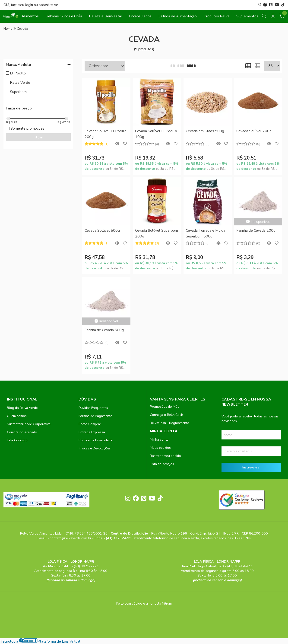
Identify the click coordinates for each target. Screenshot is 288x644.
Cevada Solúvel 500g (102, 231)
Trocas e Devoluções (95, 448)
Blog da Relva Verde (22, 408)
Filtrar (38, 137)
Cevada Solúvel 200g (254, 131)
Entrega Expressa (92, 432)
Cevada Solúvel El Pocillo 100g (156, 134)
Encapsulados (140, 16)
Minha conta (159, 439)
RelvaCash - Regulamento (170, 423)
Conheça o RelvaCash (166, 415)
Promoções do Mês (165, 407)
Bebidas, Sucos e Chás (64, 16)
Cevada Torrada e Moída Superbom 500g (206, 233)
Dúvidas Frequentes (93, 408)
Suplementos (247, 16)
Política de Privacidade (95, 440)
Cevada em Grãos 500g (205, 131)
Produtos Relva (217, 16)
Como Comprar (90, 424)
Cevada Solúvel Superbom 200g (157, 233)
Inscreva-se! (251, 467)
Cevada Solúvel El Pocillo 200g (106, 134)
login (29, 5)
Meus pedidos (160, 448)
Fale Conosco (17, 440)
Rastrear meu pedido (165, 456)
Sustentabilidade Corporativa (29, 424)
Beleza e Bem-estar (106, 16)
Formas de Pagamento (95, 416)
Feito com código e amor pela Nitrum (144, 603)
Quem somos (17, 416)
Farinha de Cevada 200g (256, 231)
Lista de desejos (162, 464)
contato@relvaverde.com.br (71, 538)
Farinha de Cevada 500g (104, 330)
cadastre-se (48, 5)
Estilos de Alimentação (178, 16)
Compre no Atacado (22, 432)
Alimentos (30, 16)
